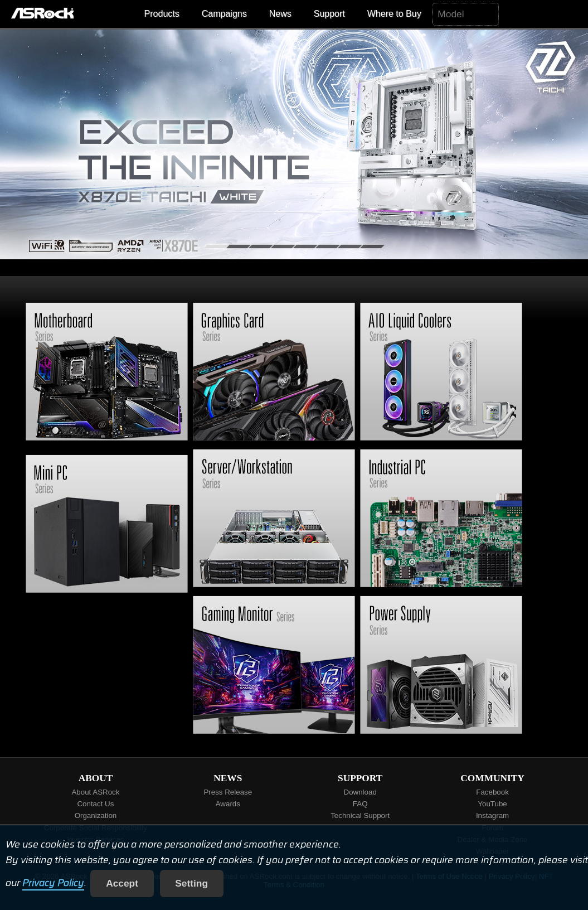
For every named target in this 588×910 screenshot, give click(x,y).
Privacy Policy (53, 883)
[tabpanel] (294, 144)
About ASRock (95, 792)
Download (360, 792)
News (280, 14)
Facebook (492, 792)
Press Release (228, 792)
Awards (228, 804)
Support (329, 14)
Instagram (492, 815)
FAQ (360, 804)
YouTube (492, 804)
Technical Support (360, 815)
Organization (96, 815)
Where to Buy (394, 14)
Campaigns (224, 14)
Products (162, 14)
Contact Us (95, 804)
